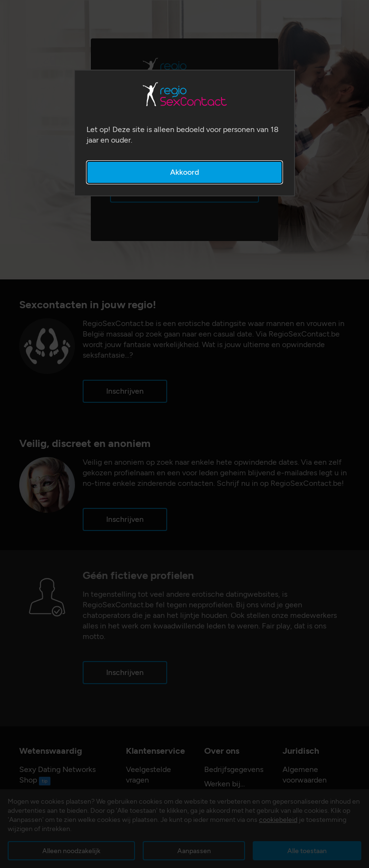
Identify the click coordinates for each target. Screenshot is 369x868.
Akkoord (184, 172)
